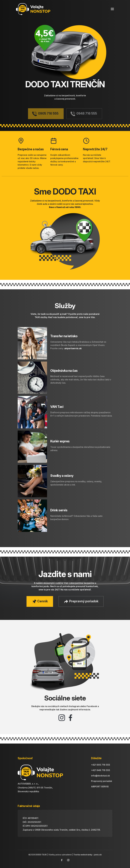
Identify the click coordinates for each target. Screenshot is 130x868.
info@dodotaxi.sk (100, 776)
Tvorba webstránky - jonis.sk (88, 855)
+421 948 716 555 (101, 770)
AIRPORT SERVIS (100, 787)
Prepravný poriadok (102, 781)
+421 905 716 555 (101, 765)
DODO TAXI (41, 855)
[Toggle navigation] (112, 9)
